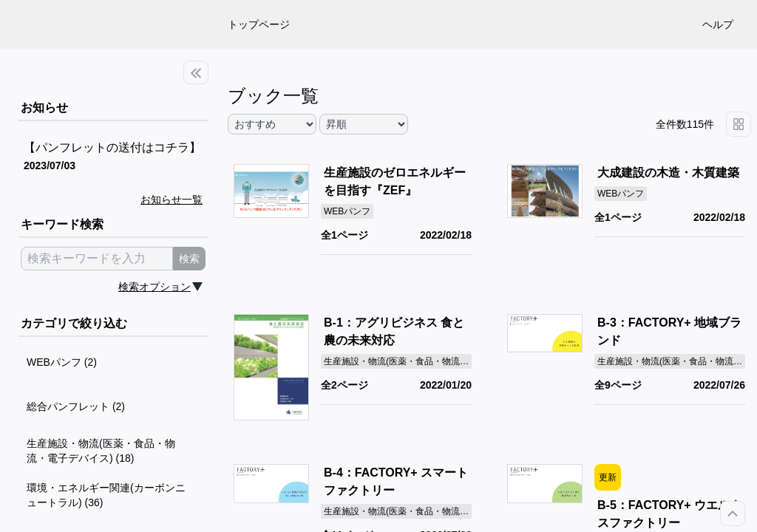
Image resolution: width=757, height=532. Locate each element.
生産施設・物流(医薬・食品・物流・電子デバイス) (424, 361)
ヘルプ (718, 24)
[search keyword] (97, 259)
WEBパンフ (347, 211)
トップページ (259, 24)
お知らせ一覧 (172, 199)
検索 (189, 259)
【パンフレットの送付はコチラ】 (112, 147)
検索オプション (155, 287)
